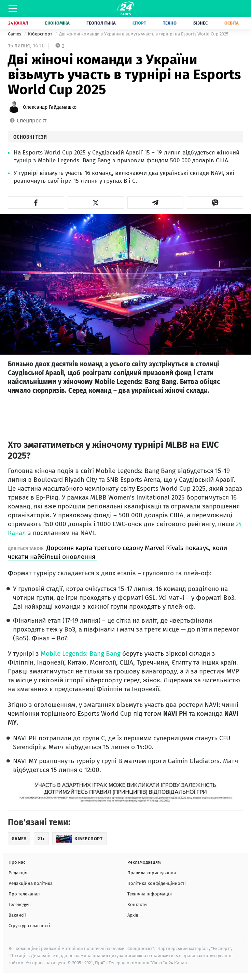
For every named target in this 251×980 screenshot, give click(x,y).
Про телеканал (24, 894)
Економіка (57, 23)
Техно (170, 23)
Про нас (17, 862)
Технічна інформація (150, 894)
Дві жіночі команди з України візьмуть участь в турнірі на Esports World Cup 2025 (144, 34)
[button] (36, 203)
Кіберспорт (41, 34)
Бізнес (200, 23)
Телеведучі (20, 904)
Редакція (18, 873)
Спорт (139, 23)
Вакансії (17, 915)
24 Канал (18, 23)
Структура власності (29, 926)
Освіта (232, 23)
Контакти (137, 904)
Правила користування (152, 873)
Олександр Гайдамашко (50, 107)
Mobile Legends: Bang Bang (81, 654)
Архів (133, 915)
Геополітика (101, 23)
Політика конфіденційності (157, 883)
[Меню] (13, 9)
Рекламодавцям (144, 862)
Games (15, 34)
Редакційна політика (31, 883)
